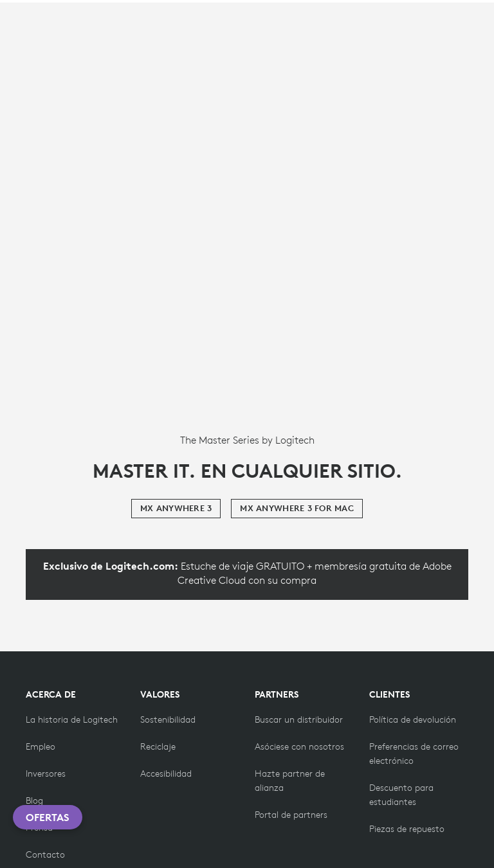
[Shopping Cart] (448, 18)
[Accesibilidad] (166, 773)
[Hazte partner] (299, 746)
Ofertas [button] (48, 817)
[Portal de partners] (291, 815)
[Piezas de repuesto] (407, 829)
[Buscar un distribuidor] (299, 719)
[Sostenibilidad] (168, 719)
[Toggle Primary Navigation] (479, 15)
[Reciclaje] (158, 746)
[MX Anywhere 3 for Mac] (297, 509)
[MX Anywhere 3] (176, 509)
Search (361, 18)
